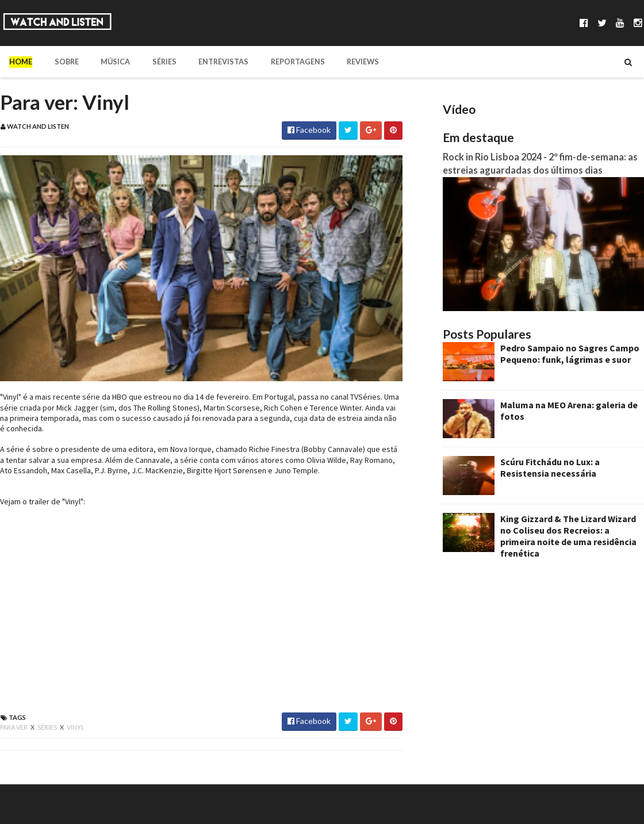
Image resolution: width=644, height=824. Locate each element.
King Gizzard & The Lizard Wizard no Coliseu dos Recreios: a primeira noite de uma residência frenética (568, 536)
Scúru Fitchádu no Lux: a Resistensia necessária (550, 467)
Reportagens (282, 62)
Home (21, 62)
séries (48, 727)
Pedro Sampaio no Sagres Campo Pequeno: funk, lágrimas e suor (570, 354)
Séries (155, 62)
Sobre (63, 62)
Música (109, 62)
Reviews (345, 62)
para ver (14, 727)
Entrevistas (211, 62)
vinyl (76, 727)
